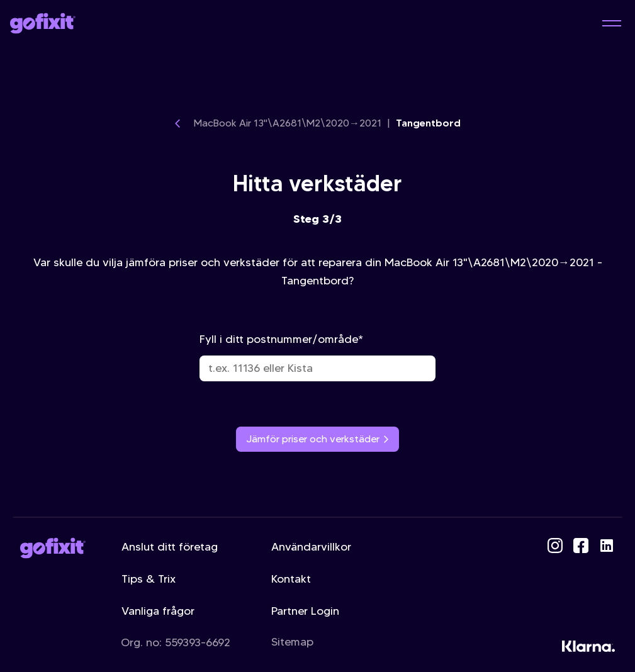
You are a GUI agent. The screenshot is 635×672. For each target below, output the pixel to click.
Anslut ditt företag (170, 547)
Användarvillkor (311, 547)
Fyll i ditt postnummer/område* (318, 357)
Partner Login (305, 611)
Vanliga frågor (158, 611)
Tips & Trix (149, 579)
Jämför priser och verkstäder (318, 439)
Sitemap (292, 642)
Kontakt (291, 579)
